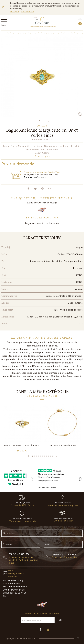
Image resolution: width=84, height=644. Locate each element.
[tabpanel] (42, 76)
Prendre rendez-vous (35, 177)
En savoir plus (42, 156)
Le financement (34, 223)
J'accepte (14, 11)
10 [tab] (50, 456)
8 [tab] (46, 456)
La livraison (52, 223)
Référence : (38, 139)
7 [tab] (44, 456)
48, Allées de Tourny (13, 580)
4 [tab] (45, 121)
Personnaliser (27, 11)
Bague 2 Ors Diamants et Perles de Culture (22, 445)
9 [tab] (48, 456)
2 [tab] (41, 121)
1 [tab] (39, 121)
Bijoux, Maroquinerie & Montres (16, 573)
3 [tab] (43, 121)
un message (50, 203)
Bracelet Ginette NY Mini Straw (62, 445)
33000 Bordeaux (11, 583)
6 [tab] (42, 456)
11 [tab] (52, 456)
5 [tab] (40, 456)
